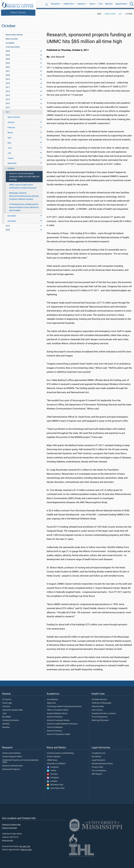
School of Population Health (59, 733)
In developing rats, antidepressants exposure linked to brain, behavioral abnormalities (24, 206)
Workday (6, 726)
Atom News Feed (56, 787)
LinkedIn (52, 780)
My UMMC (7, 715)
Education (55, 4)
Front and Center (13, 45)
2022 (8, 66)
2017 (8, 86)
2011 (120, 12)
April (9, 136)
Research (81, 4)
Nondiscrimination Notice (102, 762)
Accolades (10, 41)
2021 (8, 70)
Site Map (6, 722)
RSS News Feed (55, 783)
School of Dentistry (55, 715)
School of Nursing (54, 729)
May (9, 141)
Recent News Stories (14, 33)
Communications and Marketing (60, 752)
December (12, 219)
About (92, 4)
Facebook (53, 766)
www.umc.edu (7, 839)
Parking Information (11, 719)
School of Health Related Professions (62, 722)
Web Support (97, 772)
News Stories (18, 12)
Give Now (6, 705)
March (10, 131)
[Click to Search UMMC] (132, 4)
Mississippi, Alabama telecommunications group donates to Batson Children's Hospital (24, 194)
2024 (8, 57)
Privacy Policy (97, 766)
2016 (8, 90)
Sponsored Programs (11, 768)
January (11, 121)
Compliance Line (99, 752)
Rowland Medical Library (57, 712)
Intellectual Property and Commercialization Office (20, 760)
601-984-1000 (25, 845)
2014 (8, 98)
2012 (8, 106)
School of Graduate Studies (58, 719)
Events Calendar (54, 755)
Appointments (121, 4)
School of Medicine (55, 726)
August (11, 157)
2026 (8, 49)
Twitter (52, 769)
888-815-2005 (26, 848)
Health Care (68, 4)
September (12, 162)
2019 (8, 78)
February (11, 126)
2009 (8, 228)
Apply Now (51, 701)
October (11, 167)
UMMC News (52, 759)
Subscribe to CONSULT (56, 762)
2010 (8, 224)
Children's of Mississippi (101, 701)
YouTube (52, 773)
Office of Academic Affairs (58, 708)
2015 (8, 94)
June (10, 146)
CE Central (7, 698)
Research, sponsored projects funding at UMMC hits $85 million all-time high (24, 175)
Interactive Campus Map (12, 708)
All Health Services (99, 698)
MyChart (109, 4)
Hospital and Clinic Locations (104, 712)
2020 (8, 74)
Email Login (7, 701)
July (9, 151)
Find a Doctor (97, 708)
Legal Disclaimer (98, 759)
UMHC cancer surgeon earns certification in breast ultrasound (23, 185)
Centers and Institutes (11, 752)
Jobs (4, 712)
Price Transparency (100, 715)
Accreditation (52, 698)
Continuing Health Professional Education (64, 705)
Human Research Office (12, 755)
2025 (8, 53)
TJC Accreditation (99, 769)
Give (101, 4)
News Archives (12, 37)
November (12, 214)
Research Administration (13, 764)
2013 (8, 102)
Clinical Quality (98, 705)
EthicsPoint (96, 755)
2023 (8, 62)
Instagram (53, 776)
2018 (8, 82)
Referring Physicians (100, 719)
